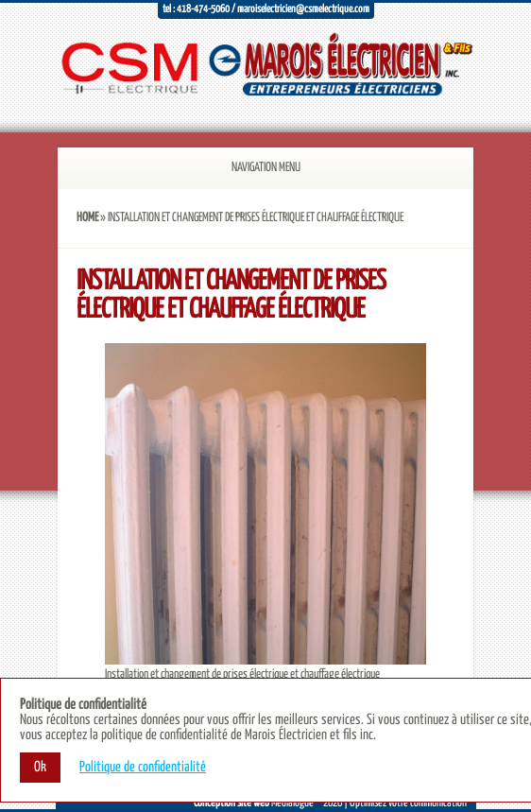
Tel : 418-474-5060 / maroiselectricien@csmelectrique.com (266, 9)
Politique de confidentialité (143, 767)
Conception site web (231, 803)
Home (87, 218)
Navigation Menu (242, 168)
